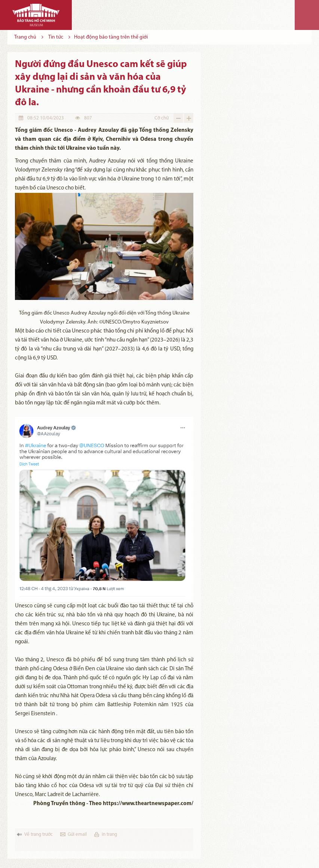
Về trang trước (39, 834)
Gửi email (77, 834)
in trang (109, 834)
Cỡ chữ (162, 118)
